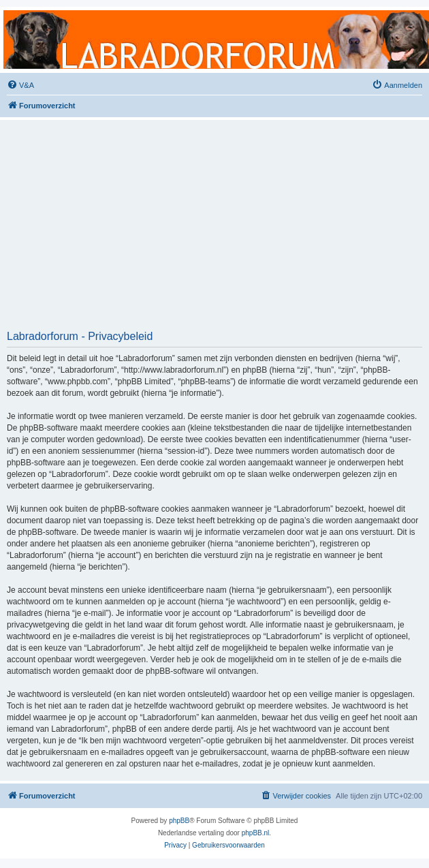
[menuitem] (20, 85)
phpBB (179, 821)
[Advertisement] (215, 230)
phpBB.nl (256, 833)
